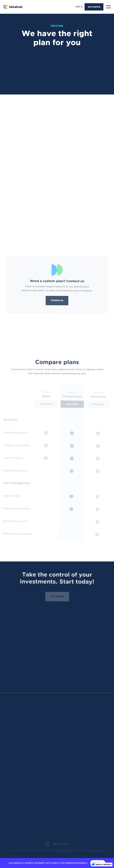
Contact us (57, 300)
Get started (94, 7)
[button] (79, 7)
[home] (13, 7)
